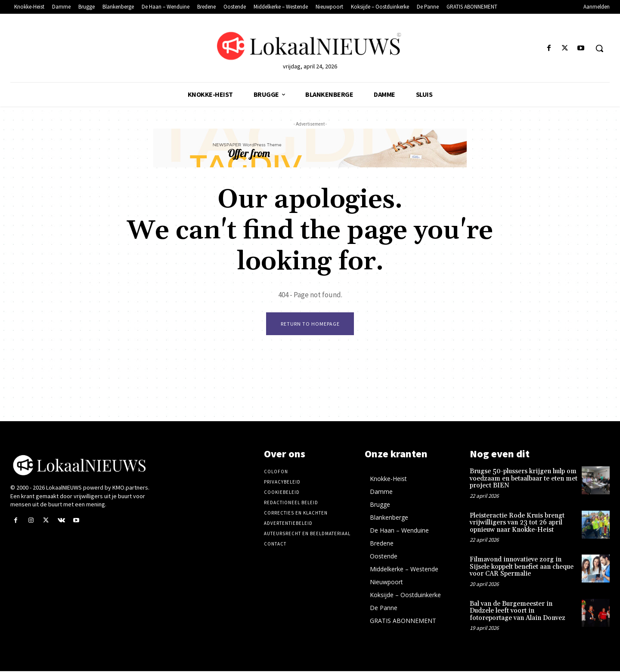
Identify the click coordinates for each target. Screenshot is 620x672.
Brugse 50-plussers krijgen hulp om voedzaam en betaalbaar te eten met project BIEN (524, 479)
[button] (599, 48)
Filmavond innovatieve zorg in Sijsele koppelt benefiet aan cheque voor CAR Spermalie (522, 567)
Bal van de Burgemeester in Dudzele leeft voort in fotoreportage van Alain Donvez (518, 611)
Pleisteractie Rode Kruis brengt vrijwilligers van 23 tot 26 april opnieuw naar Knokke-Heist (517, 523)
